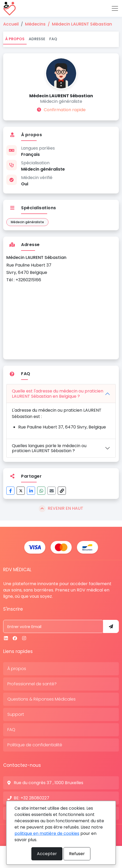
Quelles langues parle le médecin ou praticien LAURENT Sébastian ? (49, 448)
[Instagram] (24, 638)
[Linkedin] (6, 638)
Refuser (77, 854)
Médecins (35, 24)
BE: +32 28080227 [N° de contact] (31, 798)
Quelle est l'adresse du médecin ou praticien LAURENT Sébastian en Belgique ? (58, 394)
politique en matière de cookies (47, 833)
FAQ (53, 39)
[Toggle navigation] (115, 8)
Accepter (47, 854)
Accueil (11, 24)
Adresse (37, 39)
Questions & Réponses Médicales (42, 699)
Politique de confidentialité (35, 745)
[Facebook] (15, 638)
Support (16, 714)
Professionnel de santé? (32, 684)
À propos (15, 39)
